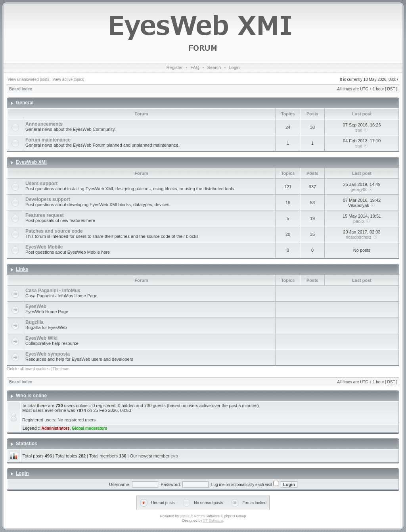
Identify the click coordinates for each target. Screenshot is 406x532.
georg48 (358, 189)
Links (22, 269)
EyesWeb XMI (31, 162)
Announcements (44, 124)
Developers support (48, 199)
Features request (45, 215)
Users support (41, 184)
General (25, 103)
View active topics (68, 79)
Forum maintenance (48, 140)
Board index (21, 89)
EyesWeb (36, 306)
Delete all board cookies (28, 369)
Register (175, 67)
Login (234, 67)
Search (214, 67)
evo (174, 456)
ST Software (213, 521)
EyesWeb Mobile (44, 247)
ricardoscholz (359, 237)
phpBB (185, 516)
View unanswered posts (28, 79)
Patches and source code (54, 231)
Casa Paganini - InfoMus (53, 291)
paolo (359, 221)
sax (359, 130)
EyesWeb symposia (48, 354)
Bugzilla (34, 322)
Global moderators (89, 428)
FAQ (195, 67)
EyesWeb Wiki (41, 338)
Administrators (55, 428)
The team (61, 369)
